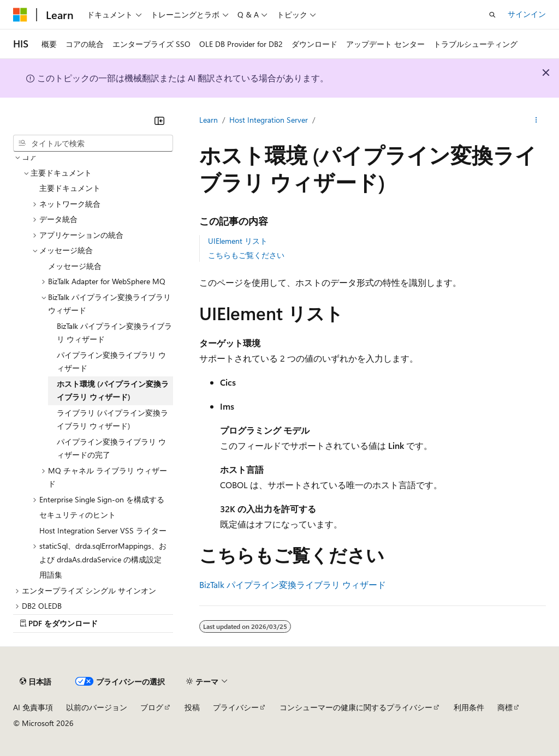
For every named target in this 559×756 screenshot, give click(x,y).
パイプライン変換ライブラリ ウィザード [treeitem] (111, 362)
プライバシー (236, 707)
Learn (209, 120)
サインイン (527, 14)
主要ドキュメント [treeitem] (70, 188)
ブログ (152, 707)
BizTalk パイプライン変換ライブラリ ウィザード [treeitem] (114, 333)
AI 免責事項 (33, 707)
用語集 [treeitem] (51, 575)
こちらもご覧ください (246, 255)
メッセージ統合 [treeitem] (75, 266)
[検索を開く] (492, 15)
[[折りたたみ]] (159, 121)
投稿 (192, 707)
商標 (505, 707)
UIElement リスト (238, 241)
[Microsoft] (20, 15)
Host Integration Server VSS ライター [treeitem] (103, 530)
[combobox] (93, 143)
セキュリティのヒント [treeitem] (78, 515)
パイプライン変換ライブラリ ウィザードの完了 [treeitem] (111, 448)
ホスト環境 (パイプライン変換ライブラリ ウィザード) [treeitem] (113, 391)
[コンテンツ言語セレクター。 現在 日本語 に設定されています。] (35, 682)
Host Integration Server (269, 120)
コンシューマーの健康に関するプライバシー (356, 707)
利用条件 (469, 707)
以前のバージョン (97, 707)
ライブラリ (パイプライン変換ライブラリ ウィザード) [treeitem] (112, 419)
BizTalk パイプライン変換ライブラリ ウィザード (293, 584)
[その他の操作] (536, 121)
